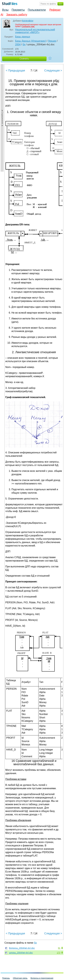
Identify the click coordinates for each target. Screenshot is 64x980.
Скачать (24, 59)
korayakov (28, 21)
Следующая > (53, 71)
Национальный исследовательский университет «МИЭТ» (35, 31)
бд (24, 44)
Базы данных (23, 37)
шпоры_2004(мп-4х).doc (21, 953)
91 (59, 948)
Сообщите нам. (28, 26)
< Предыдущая (15, 71)
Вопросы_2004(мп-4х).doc (22, 948)
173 (59, 953)
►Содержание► (2, 118)
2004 (18, 44)
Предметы (18, 10)
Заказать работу (17, 15)
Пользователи (37, 10)
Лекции (52, 41)
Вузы (5, 10)
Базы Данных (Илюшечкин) (31, 41)
